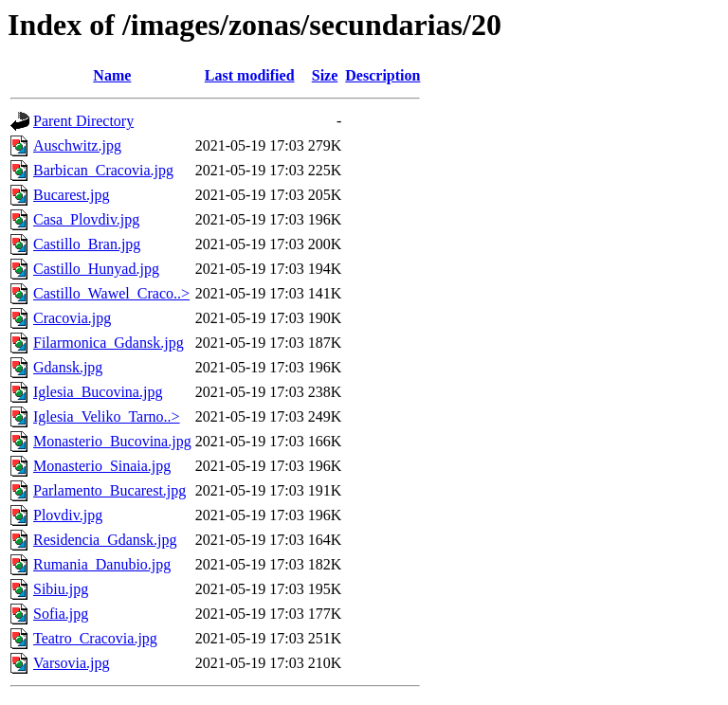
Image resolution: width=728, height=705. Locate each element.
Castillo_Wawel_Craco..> (111, 293)
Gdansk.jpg (68, 367)
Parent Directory (83, 121)
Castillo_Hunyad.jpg (96, 269)
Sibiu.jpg (61, 589)
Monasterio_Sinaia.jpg (102, 466)
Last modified (250, 75)
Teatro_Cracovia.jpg (95, 638)
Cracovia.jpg (72, 318)
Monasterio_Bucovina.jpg (112, 441)
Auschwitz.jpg (77, 145)
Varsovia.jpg (71, 663)
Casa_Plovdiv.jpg (86, 219)
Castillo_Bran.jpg (87, 244)
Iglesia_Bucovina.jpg (98, 392)
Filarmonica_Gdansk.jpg (109, 343)
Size (325, 75)
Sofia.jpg (61, 614)
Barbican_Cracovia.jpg (103, 170)
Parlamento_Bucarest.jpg (109, 490)
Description (382, 75)
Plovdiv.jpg (68, 515)
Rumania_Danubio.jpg (102, 564)
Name (112, 75)
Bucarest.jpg (71, 195)
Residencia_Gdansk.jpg (105, 540)
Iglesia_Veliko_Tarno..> (107, 416)
